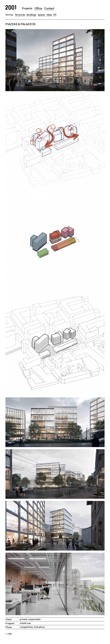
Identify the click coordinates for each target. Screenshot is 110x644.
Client (8, 620)
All (55, 15)
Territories (20, 15)
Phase (9, 627)
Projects (27, 9)
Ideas (49, 15)
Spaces (42, 15)
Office (38, 9)
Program (10, 624)
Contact (49, 9)
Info (10, 634)
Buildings (31, 15)
